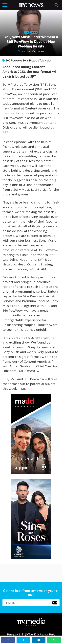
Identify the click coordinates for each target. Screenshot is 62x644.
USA (27, 32)
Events (34, 32)
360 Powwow (14, 61)
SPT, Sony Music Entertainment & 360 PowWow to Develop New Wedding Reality (31, 42)
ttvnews (41, 51)
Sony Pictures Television (37, 61)
